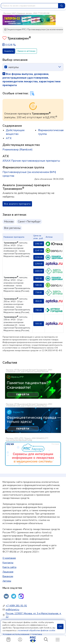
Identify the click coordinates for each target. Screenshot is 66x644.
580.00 (39, 285)
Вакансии (8, 576)
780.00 (39, 310)
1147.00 (39, 251)
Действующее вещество (15, 132)
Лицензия (8, 572)
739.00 (39, 293)
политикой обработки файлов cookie (37, 630)
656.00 (39, 301)
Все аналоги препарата (17, 204)
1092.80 (39, 244)
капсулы (14, 67)
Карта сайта (9, 567)
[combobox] (30, 6)
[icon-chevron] (60, 67)
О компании (9, 558)
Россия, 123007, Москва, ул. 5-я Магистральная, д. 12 (34, 615)
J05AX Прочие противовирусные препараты (31, 161)
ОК (60, 626)
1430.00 (39, 271)
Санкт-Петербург (29, 222)
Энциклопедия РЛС (15, 29)
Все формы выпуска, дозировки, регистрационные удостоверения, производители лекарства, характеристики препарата (31, 80)
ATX (9, 138)
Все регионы (12, 228)
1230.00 (39, 257)
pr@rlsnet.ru (12, 610)
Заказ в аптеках (26, 51)
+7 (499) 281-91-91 (16, 606)
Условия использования (16, 634)
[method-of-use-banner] (29, 20)
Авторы (7, 581)
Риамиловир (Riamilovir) (18, 150)
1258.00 (39, 264)
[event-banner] (33, 454)
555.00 (39, 324)
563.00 (39, 278)
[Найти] (62, 6)
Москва (9, 222)
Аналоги (9, 51)
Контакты (8, 563)
